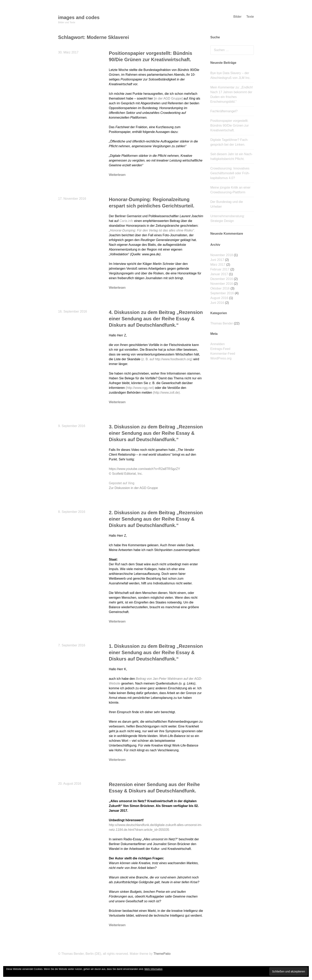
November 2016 (222, 284)
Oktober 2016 (220, 288)
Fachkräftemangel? (224, 111)
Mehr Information (154, 969)
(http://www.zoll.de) (166, 393)
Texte (250, 17)
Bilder (237, 17)
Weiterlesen (117, 175)
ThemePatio (162, 954)
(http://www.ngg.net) (140, 388)
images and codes (79, 17)
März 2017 (218, 265)
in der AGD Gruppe (168, 98)
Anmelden (217, 344)
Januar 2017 (219, 274)
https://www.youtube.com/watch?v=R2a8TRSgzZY (144, 469)
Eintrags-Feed (220, 349)
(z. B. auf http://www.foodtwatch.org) (167, 359)
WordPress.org (221, 358)
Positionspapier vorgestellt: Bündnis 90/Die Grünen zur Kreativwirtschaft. (230, 125)
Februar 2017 (220, 269)
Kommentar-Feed (223, 354)
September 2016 (222, 293)
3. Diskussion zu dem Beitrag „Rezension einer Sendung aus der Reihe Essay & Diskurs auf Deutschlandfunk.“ (156, 433)
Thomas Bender (222, 323)
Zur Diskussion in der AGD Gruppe (133, 488)
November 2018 (222, 255)
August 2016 (219, 298)
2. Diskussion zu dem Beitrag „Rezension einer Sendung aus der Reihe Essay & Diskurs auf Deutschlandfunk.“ (156, 519)
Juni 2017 (217, 260)
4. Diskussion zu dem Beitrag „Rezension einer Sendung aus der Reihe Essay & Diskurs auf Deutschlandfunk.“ (156, 319)
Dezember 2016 (222, 279)
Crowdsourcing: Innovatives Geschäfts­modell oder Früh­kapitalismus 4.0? (230, 173)
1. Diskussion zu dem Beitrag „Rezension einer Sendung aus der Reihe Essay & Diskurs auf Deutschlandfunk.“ (156, 652)
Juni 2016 (217, 303)
